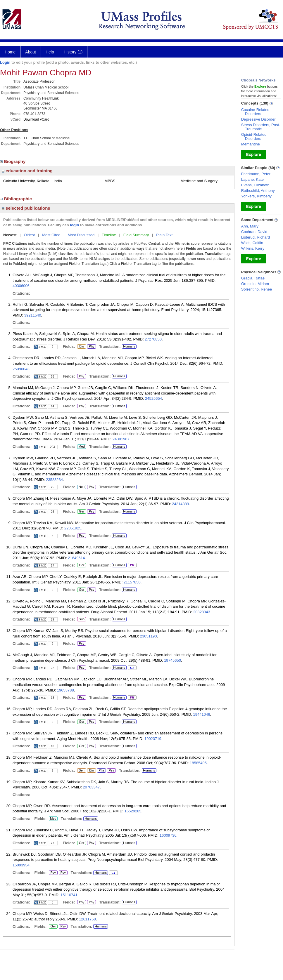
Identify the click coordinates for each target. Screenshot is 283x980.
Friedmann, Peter (256, 174)
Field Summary (136, 235)
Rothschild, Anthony (258, 191)
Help (50, 52)
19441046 (202, 714)
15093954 (21, 865)
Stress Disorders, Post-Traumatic (261, 127)
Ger (81, 512)
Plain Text (164, 235)
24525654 (153, 398)
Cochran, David (254, 232)
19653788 (65, 690)
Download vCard (36, 119)
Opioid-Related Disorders (254, 137)
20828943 (202, 612)
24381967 (121, 439)
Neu (81, 487)
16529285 (133, 811)
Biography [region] (13, 161)
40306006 (21, 286)
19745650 (172, 660)
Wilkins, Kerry (253, 248)
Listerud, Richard (256, 237)
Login (5, 62)
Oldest (30, 235)
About (31, 52)
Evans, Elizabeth (255, 185)
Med (81, 447)
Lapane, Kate (252, 179)
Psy (82, 376)
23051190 (149, 636)
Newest (10, 235)
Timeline (109, 235)
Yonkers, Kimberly (256, 196)
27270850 (153, 339)
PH (132, 565)
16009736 (168, 835)
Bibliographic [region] (17, 199)
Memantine (251, 144)
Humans (129, 346)
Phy (92, 347)
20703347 (91, 787)
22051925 (73, 528)
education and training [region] (27, 171)
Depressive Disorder (258, 119)
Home (10, 52)
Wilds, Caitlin (252, 243)
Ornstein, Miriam (255, 284)
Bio (82, 347)
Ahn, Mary (250, 226)
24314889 (180, 504)
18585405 (198, 763)
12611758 (87, 919)
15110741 (69, 895)
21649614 (76, 558)
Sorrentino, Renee (257, 289)
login (74, 225)
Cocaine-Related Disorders (255, 112)
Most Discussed (81, 235)
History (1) (73, 52)
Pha (101, 771)
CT (132, 668)
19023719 (153, 739)
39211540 (33, 315)
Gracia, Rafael (253, 278)
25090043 (21, 369)
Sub (82, 619)
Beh (81, 771)
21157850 (132, 582)
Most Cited (51, 235)
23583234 (54, 480)
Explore (254, 154)
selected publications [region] (26, 208)
